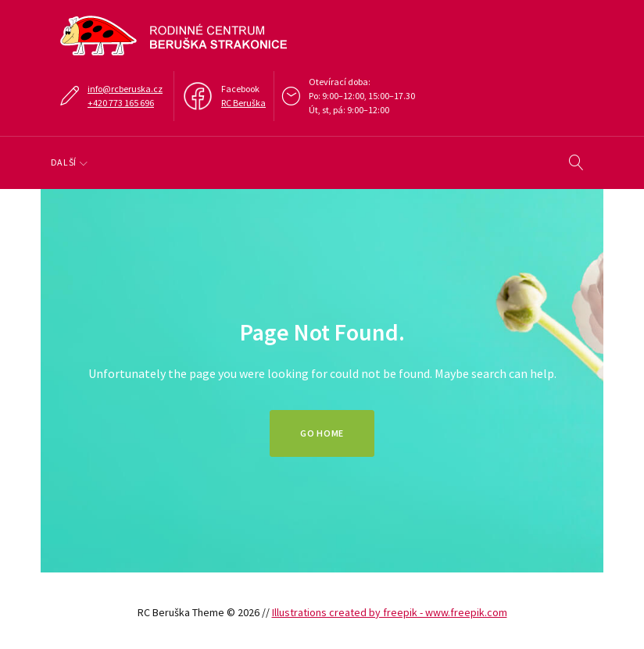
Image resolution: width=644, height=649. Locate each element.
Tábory (354, 162)
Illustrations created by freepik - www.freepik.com (390, 612)
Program (150, 162)
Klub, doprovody (254, 162)
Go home (322, 433)
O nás (74, 162)
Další (413, 162)
